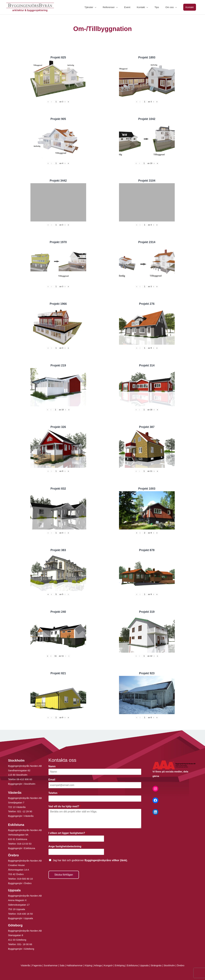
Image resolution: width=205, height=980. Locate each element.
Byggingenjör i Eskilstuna (22, 848)
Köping (88, 965)
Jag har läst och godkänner (90, 860)
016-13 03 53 (24, 844)
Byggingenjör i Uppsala (20, 918)
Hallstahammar (74, 965)
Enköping (120, 965)
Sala (62, 965)
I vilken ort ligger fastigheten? (68, 833)
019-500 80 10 (25, 879)
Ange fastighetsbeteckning (66, 846)
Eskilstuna (133, 965)
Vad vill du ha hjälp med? (65, 806)
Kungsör (108, 965)
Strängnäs (156, 965)
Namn (53, 766)
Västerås (26, 965)
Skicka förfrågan (64, 875)
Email (53, 780)
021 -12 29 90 (25, 811)
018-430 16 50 (25, 914)
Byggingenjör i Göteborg (21, 949)
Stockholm (169, 965)
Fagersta (37, 965)
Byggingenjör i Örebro (20, 883)
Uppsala (144, 965)
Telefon (54, 793)
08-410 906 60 (24, 779)
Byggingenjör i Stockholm (22, 784)
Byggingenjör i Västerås (21, 816)
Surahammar (51, 965)
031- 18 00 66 (25, 944)
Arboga (98, 965)
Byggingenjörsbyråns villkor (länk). (106, 860)
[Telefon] (95, 799)
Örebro (181, 965)
